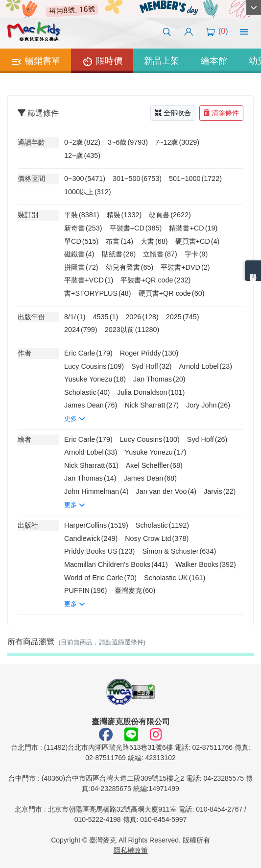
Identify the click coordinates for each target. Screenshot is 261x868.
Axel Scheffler (154, 465)
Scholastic (87, 392)
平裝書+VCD (89, 280)
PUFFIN (86, 590)
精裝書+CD (193, 228)
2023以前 (132, 330)
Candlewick (91, 538)
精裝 (124, 215)
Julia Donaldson (151, 392)
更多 (75, 419)
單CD (81, 241)
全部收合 (173, 113)
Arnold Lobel (206, 366)
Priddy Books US (99, 551)
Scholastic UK (175, 578)
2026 (142, 317)
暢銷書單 (36, 62)
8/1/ (75, 317)
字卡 (196, 254)
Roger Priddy (149, 353)
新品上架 (162, 61)
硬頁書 (170, 215)
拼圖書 (81, 267)
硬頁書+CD (198, 241)
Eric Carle (88, 353)
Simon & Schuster (179, 551)
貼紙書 (119, 254)
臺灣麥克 (135, 590)
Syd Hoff (152, 366)
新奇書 (83, 228)
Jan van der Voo (166, 491)
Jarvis (220, 491)
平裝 (82, 215)
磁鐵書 (79, 254)
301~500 (137, 179)
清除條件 (221, 113)
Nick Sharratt (152, 405)
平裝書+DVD (185, 267)
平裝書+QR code (155, 280)
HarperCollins (96, 525)
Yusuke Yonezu (95, 379)
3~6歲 (128, 142)
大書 (154, 241)
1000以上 (88, 192)
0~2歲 (82, 142)
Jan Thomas (159, 379)
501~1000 (195, 179)
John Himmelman (96, 491)
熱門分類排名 (253, 271)
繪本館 (214, 61)
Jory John (208, 405)
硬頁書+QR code (172, 293)
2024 (81, 330)
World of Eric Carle (100, 578)
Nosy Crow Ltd (157, 538)
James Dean (91, 405)
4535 (106, 317)
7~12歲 (177, 142)
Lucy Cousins (94, 366)
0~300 (85, 179)
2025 (183, 317)
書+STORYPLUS (98, 293)
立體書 (160, 254)
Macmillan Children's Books (116, 564)
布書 (119, 241)
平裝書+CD (136, 228)
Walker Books (206, 564)
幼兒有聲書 (130, 267)
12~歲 (82, 155)
